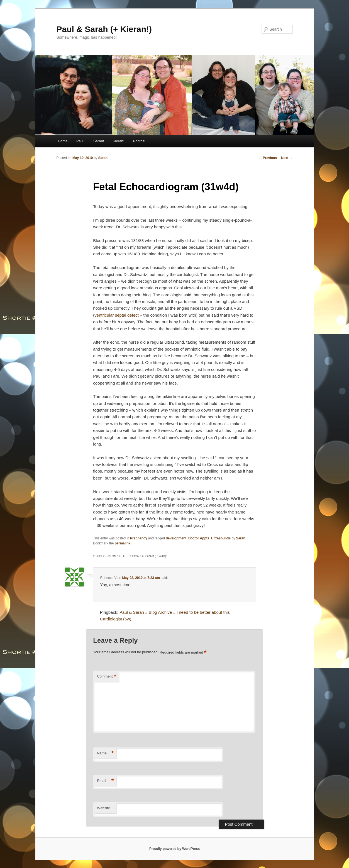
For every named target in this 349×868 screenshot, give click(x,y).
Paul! (80, 141)
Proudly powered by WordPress (174, 849)
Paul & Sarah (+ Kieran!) (104, 29)
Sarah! (99, 141)
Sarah (103, 158)
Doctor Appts (199, 538)
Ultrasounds (221, 538)
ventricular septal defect (116, 315)
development (176, 538)
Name (105, 753)
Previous (268, 158)
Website (103, 808)
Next (287, 158)
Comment (107, 677)
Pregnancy (139, 538)
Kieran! (119, 141)
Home (63, 141)
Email (105, 781)
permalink (123, 543)
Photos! (139, 141)
